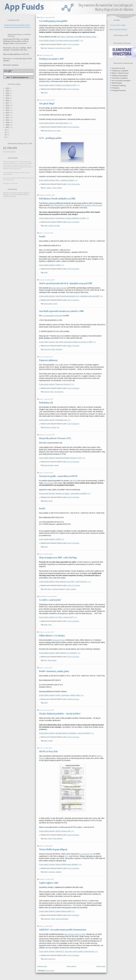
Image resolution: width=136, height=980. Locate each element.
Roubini (69, 48)
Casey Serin (47, 589)
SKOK (50, 839)
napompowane (49, 483)
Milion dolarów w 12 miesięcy (52, 636)
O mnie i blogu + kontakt (119, 25)
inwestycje (51, 48)
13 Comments (76, 184)
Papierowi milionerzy (48, 360)
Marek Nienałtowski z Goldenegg (61, 205)
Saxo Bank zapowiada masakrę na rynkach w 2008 (61, 311)
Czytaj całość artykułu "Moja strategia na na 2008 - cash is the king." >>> (65, 582)
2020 (8, 96)
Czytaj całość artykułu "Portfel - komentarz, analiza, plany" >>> (61, 695)
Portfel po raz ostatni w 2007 (51, 59)
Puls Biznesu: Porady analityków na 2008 (57, 199)
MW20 (60, 188)
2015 (8, 108)
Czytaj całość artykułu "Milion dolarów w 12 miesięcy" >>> (60, 653)
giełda (46, 625)
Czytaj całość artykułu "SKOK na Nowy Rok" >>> (56, 831)
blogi (45, 660)
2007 (8, 127)
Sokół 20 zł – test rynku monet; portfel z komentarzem (63, 930)
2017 (8, 103)
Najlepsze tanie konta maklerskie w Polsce (18, 25)
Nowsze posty (42, 966)
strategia (73, 589)
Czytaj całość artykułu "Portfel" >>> (52, 265)
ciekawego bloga (58, 640)
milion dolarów (52, 660)
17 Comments (76, 585)
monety (54, 188)
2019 (8, 98)
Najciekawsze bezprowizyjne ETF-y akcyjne (18, 27)
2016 (8, 105)
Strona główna (72, 966)
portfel (46, 93)
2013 (8, 113)
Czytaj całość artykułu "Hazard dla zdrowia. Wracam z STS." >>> (62, 458)
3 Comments (75, 44)
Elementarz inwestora (11, 65)
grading (49, 188)
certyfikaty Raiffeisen (59, 589)
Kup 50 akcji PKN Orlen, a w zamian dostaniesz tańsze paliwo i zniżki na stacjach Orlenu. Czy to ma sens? (16, 41)
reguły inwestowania (62, 919)
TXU (67, 856)
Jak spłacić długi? (47, 103)
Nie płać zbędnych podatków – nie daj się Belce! (60, 714)
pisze (57, 365)
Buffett (46, 872)
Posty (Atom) (50, 971)
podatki (50, 741)
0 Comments (75, 222)
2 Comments (75, 497)
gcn (45, 188)
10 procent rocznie (118, 68)
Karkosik (46, 392)
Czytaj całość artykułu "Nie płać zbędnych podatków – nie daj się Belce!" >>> (66, 733)
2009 (8, 122)
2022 (8, 91)
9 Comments (75, 300)
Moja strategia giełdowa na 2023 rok (16, 54)
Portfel (42, 237)
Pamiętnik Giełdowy (119, 86)
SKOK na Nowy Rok (48, 751)
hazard (56, 465)
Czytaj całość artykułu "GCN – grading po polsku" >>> (58, 180)
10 (6, 135)
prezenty (54, 427)
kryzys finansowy (60, 48)
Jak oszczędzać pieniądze (121, 81)
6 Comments (75, 127)
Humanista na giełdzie (120, 78)
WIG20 (75, 481)
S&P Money (61, 37)
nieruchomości (59, 392)
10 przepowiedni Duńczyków (52, 316)
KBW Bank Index (72, 37)
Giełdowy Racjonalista (120, 76)
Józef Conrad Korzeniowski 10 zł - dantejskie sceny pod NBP (66, 283)
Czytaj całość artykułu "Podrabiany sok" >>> (55, 420)
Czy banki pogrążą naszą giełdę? (53, 21)
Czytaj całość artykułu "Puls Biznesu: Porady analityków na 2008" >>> (64, 218)
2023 (8, 88)
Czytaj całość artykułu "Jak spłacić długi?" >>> (55, 123)
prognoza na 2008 (54, 226)
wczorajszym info (86, 854)
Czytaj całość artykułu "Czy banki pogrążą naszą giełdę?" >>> (61, 41)
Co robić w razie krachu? (50, 600)
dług (54, 131)
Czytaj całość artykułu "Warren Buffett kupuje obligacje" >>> (60, 864)
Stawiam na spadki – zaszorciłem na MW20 (58, 476)
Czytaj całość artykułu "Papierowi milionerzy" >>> (57, 384)
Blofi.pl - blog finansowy (120, 73)
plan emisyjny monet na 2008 (75, 934)
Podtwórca (116, 88)
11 (6, 132)
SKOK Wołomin (58, 839)
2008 (8, 125)
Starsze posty (101, 966)
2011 (8, 118)
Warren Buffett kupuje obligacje (53, 849)
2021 (8, 93)
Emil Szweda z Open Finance (92, 205)
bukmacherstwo (49, 465)
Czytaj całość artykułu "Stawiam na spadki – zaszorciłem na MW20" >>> (65, 494)
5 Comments (75, 424)
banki (45, 48)
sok (58, 427)
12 (6, 130)
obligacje (59, 872)
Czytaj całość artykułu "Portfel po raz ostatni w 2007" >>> (59, 85)
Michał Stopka (117, 83)
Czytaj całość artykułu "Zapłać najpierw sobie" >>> (57, 911)
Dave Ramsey (48, 131)
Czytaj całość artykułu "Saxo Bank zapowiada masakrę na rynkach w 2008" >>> (67, 342)
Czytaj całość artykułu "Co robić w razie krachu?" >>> (58, 617)
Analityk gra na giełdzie (120, 71)
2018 (8, 100)
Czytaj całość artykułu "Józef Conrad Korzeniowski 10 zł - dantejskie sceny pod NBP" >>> (71, 296)
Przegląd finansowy (119, 90)
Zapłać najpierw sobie (49, 883)
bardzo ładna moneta (59, 288)
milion (52, 392)
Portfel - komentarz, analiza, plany (54, 671)
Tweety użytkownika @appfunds (118, 29)
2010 (8, 120)
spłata (58, 131)
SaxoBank (59, 349)
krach (50, 625)
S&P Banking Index (89, 37)
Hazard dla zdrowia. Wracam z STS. (55, 438)
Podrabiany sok (46, 403)
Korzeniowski (48, 304)
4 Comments (75, 346)
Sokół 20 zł (52, 959)
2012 (8, 115)
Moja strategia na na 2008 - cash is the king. (58, 558)
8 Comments (75, 737)
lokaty (45, 839)
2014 (8, 110)
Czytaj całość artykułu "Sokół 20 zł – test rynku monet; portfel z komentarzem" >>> (68, 951)
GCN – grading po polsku (50, 138)
